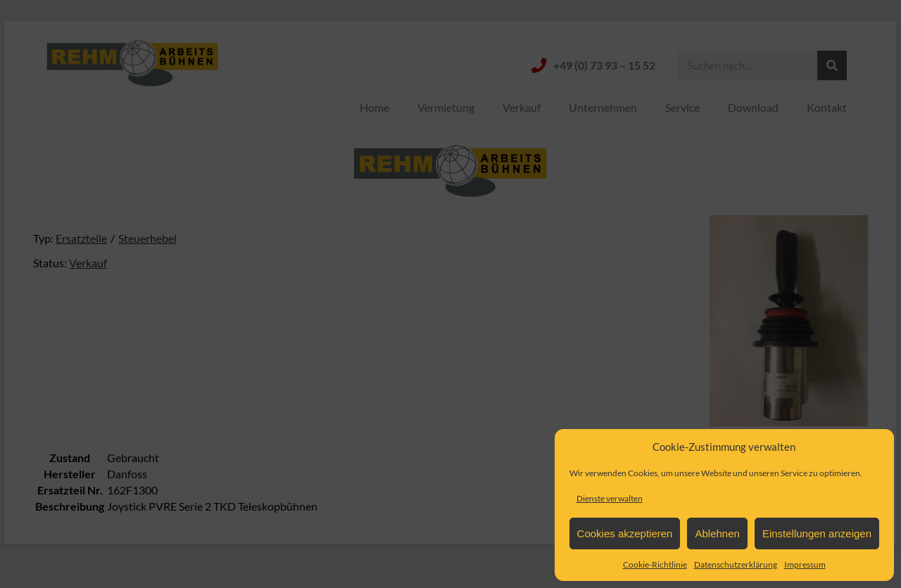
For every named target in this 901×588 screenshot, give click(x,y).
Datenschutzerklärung (736, 564)
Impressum (805, 564)
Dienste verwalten (610, 498)
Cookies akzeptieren (625, 533)
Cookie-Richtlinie (655, 564)
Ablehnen (717, 533)
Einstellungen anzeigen (817, 533)
